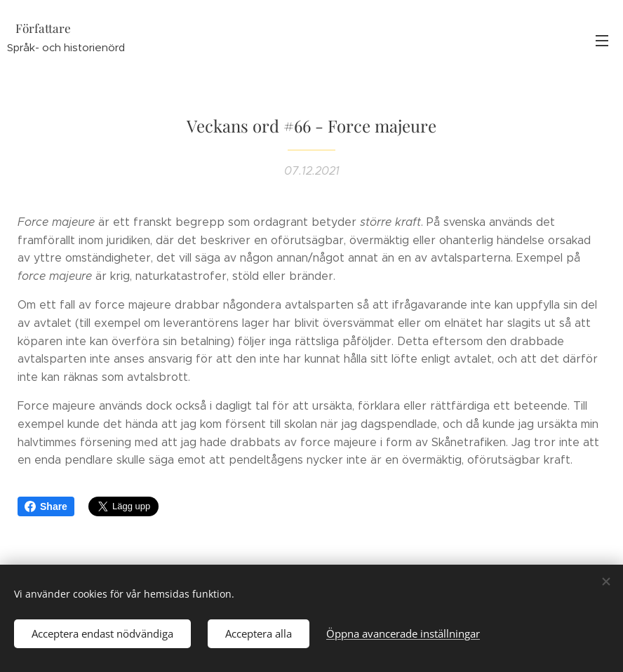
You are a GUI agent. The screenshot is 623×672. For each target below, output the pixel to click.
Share (46, 506)
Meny (602, 41)
